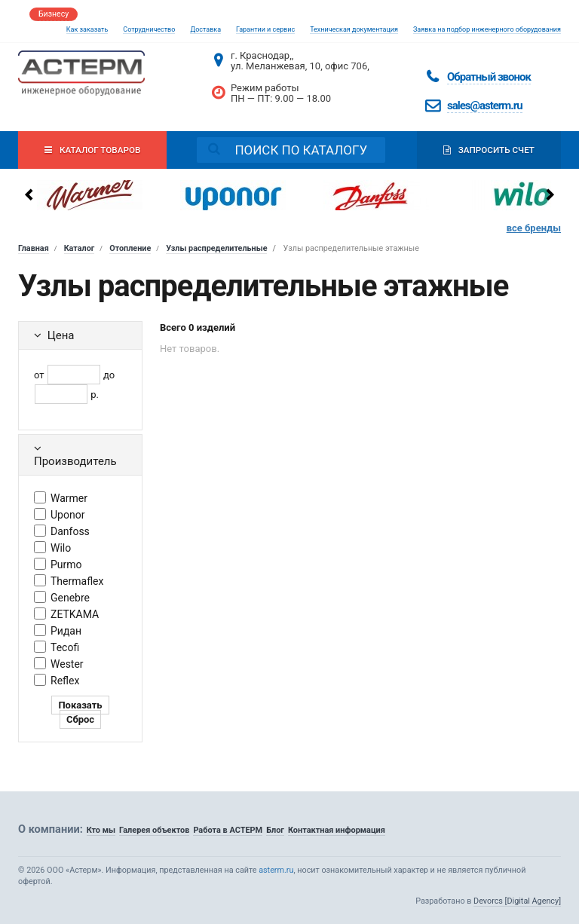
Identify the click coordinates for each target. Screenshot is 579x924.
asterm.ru (276, 870)
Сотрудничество (149, 29)
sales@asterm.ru (485, 106)
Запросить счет (489, 150)
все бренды (534, 228)
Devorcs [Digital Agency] (517, 901)
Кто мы (101, 830)
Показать (80, 705)
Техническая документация (354, 29)
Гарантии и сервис (265, 29)
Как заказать (87, 29)
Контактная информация (337, 830)
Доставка (205, 29)
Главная (34, 248)
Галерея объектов (154, 830)
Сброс (80, 719)
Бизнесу (54, 14)
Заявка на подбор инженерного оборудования (487, 29)
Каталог (80, 248)
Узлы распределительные (216, 248)
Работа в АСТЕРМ (228, 830)
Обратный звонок (489, 77)
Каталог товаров (92, 150)
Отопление (130, 248)
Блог (275, 830)
